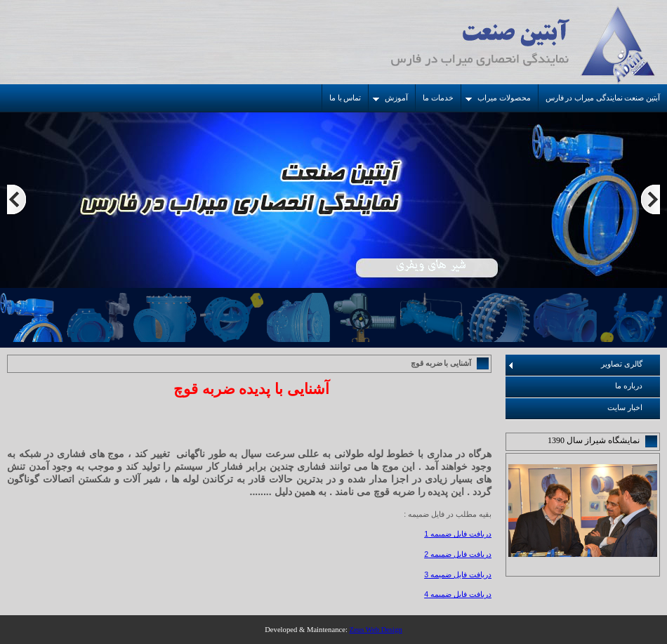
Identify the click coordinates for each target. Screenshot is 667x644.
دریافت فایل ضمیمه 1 (458, 534)
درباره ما (629, 386)
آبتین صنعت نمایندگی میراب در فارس (603, 98)
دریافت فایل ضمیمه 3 (458, 574)
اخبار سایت (625, 408)
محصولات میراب (498, 98)
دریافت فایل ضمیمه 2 (458, 554)
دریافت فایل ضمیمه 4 (458, 594)
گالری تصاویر (576, 364)
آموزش (390, 98)
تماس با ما (345, 98)
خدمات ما (438, 98)
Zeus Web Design (376, 630)
